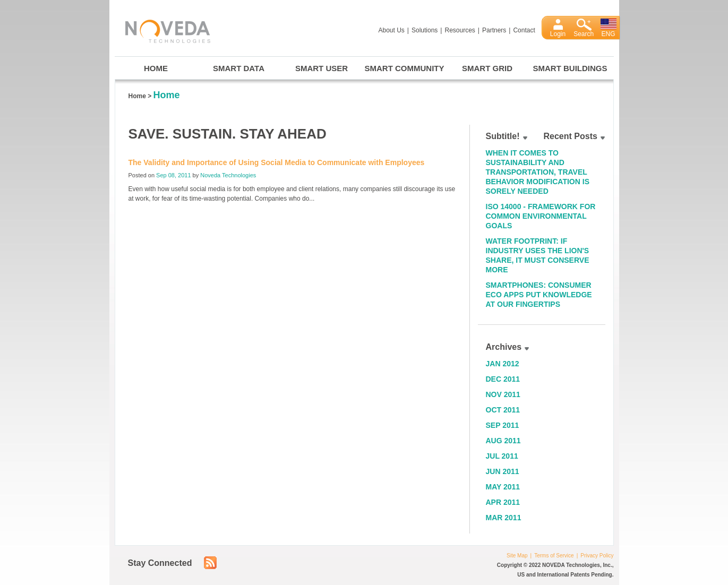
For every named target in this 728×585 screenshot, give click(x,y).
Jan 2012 (503, 364)
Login (558, 34)
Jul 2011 (502, 456)
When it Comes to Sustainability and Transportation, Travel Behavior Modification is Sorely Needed (538, 172)
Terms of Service (554, 556)
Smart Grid (487, 68)
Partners (494, 30)
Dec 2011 (503, 379)
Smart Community (405, 68)
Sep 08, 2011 (173, 175)
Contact (524, 30)
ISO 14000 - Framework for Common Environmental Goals (541, 216)
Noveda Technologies (228, 175)
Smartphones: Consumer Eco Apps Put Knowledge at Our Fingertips (539, 295)
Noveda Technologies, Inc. (162, 29)
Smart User (322, 68)
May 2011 (503, 487)
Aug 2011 (503, 441)
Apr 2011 (503, 502)
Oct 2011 (503, 410)
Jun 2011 (503, 471)
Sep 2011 (503, 425)
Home (156, 68)
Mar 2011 (504, 518)
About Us (392, 30)
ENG (609, 34)
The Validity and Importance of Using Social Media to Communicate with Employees (277, 162)
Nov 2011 (503, 394)
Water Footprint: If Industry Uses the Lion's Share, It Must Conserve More (538, 255)
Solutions (425, 30)
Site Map (517, 556)
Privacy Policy (597, 556)
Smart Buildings (570, 68)
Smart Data (239, 68)
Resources (460, 30)
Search (584, 34)
